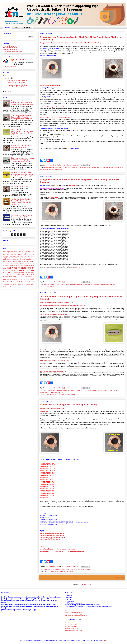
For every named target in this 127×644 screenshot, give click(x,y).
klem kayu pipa (56, 368)
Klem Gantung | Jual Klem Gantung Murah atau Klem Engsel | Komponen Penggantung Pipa (22, 160)
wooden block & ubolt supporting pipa (79, 310)
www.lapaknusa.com (66, 549)
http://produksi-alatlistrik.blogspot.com (76, 616)
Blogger (104, 640)
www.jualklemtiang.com (49, 551)
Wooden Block (45, 412)
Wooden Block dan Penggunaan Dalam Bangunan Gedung (68, 405)
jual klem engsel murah (23, 260)
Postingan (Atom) (86, 584)
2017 (7, 75)
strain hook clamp (20, 278)
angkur (5, 251)
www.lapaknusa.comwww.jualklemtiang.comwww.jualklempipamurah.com (73, 628)
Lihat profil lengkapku (10, 67)
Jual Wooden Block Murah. (75, 391)
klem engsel (31, 273)
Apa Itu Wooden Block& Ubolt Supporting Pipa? (54, 315)
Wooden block (44, 350)
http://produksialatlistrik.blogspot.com (52, 534)
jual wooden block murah (92, 168)
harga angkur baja (8, 253)
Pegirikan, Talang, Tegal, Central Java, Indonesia (59, 571)
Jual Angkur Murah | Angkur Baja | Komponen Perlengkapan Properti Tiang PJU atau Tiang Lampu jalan (22, 174)
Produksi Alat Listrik (21, 60)
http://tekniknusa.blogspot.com (50, 532)
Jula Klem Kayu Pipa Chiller (111, 391)
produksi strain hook (18, 276)
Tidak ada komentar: (73, 165)
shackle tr (6, 278)
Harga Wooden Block (65, 168)
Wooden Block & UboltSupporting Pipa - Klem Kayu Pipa (57, 302)
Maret (9, 78)
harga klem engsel (18, 253)
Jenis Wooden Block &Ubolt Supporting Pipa (53, 371)
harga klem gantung (29, 253)
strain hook (11, 278)
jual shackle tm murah (25, 264)
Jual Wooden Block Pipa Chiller (108, 168)
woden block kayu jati (76, 569)
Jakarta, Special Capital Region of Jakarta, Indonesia (60, 395)
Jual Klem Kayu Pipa (78, 168)
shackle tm (31, 276)
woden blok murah (16, 283)
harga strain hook (14, 256)
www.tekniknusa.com (48, 549)
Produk (16, 28)
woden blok (86, 569)
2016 (7, 91)
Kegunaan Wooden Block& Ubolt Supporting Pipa (55, 360)
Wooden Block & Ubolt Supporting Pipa (51, 393)
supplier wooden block (14, 280)
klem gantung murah (19, 274)
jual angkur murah (11, 260)
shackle (26, 276)
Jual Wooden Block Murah (19, 187)
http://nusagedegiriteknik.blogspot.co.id (52, 537)
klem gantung (7, 274)
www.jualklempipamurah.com (72, 551)
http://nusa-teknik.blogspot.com (50, 539)
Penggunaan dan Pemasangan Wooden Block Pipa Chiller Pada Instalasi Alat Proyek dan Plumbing (22, 103)
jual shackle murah (13, 264)
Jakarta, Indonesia (50, 287)
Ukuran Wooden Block (55, 170)
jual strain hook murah (20, 266)
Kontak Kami (27, 28)
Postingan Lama (118, 578)
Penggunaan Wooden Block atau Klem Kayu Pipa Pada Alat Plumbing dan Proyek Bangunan (22, 117)
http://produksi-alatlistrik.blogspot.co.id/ (52, 535)
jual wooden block (62, 391)
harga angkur (31, 251)
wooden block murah (19, 285)
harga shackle (22, 255)
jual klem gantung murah (14, 262)
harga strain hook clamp (27, 256)
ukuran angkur (25, 280)
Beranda (8, 28)
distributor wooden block (51, 168)
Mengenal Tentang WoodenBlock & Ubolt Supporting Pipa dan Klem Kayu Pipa (63, 305)
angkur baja (10, 251)
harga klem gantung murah (10, 255)
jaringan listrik (21, 258)
